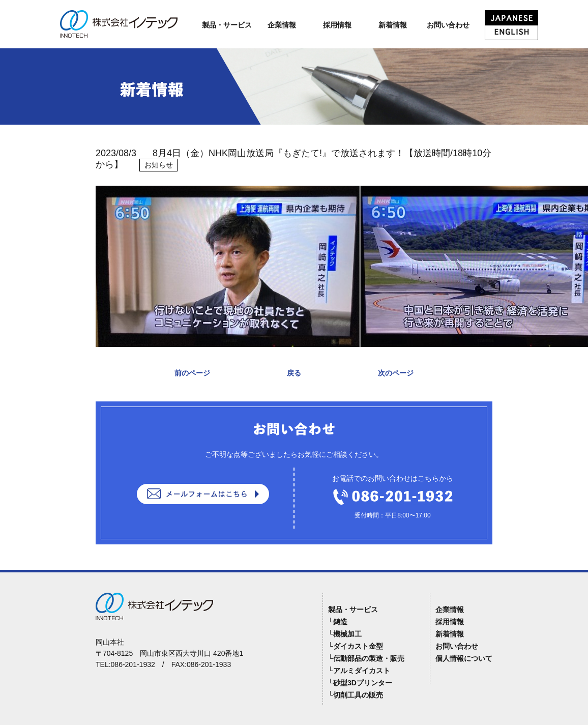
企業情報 (282, 25)
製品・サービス (227, 25)
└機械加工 (345, 634)
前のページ (192, 373)
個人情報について (464, 658)
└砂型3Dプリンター (360, 683)
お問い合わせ (448, 25)
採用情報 (337, 25)
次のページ (396, 373)
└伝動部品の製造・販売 (366, 658)
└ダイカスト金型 (356, 646)
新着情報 (393, 25)
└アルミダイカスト (359, 671)
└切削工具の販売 (356, 695)
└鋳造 (338, 622)
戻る (294, 373)
